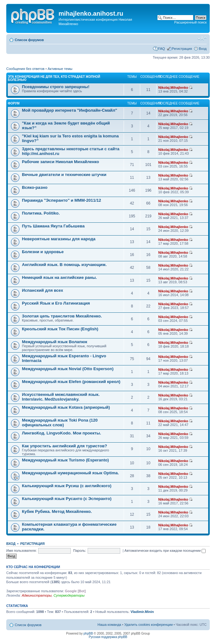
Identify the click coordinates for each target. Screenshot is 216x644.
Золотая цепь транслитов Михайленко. (62, 316)
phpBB (88, 633)
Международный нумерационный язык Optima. (70, 473)
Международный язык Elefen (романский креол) (71, 382)
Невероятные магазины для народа (59, 239)
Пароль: (80, 551)
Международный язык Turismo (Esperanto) (65, 460)
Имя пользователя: (21, 551)
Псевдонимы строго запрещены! (56, 87)
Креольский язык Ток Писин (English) (60, 329)
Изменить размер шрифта (202, 39)
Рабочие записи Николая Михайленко (60, 162)
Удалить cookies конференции (149, 625)
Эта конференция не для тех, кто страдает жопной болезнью (54, 78)
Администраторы (36, 595)
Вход (203, 49)
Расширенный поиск (190, 22)
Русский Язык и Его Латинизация (56, 303)
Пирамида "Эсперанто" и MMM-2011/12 (62, 200)
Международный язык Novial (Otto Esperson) (68, 369)
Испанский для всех (43, 290)
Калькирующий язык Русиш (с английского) (67, 486)
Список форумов (29, 40)
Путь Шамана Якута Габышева (53, 226)
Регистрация (182, 49)
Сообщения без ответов (25, 69)
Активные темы (60, 69)
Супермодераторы (69, 595)
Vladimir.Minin (142, 612)
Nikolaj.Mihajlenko (173, 88)
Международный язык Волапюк (55, 342)
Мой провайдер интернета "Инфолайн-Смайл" (69, 110)
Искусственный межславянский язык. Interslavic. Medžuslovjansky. (61, 397)
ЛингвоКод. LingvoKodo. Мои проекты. (62, 433)
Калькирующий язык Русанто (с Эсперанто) (67, 499)
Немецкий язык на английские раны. (59, 277)
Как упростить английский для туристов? (64, 446)
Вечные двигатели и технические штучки (64, 175)
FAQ (162, 49)
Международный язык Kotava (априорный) (66, 407)
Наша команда (109, 625)
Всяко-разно (35, 187)
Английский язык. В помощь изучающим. (64, 265)
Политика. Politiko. (41, 213)
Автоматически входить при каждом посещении (165, 551)
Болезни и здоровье (43, 252)
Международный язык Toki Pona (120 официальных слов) (60, 423)
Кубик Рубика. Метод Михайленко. (57, 511)
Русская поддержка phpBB (108, 637)
